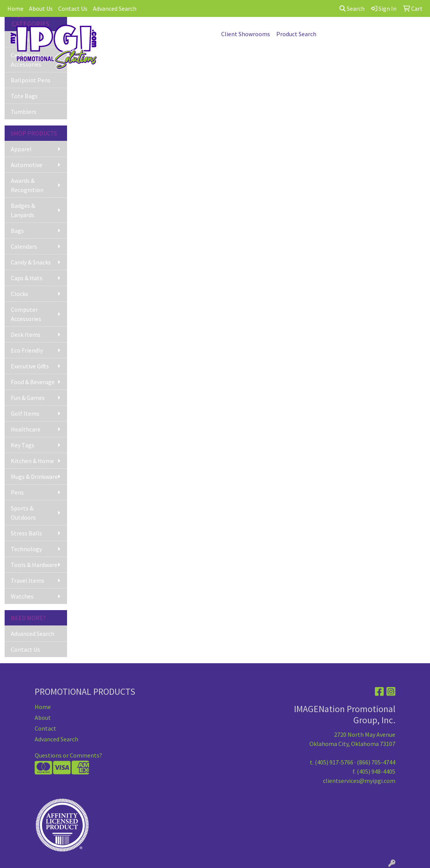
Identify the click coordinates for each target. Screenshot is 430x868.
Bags (17, 231)
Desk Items (26, 334)
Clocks (19, 294)
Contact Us (73, 8)
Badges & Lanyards (23, 210)
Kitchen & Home (32, 461)
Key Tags (23, 445)
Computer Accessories (26, 314)
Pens (17, 492)
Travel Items (28, 580)
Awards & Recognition (27, 185)
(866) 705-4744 (376, 762)
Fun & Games (28, 398)
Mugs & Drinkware (34, 477)
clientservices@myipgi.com (359, 781)
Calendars (24, 246)
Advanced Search (115, 8)
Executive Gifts (30, 366)
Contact (45, 728)
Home (15, 8)
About (43, 717)
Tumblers (24, 112)
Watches (22, 596)
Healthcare (26, 429)
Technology (26, 549)
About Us (41, 8)
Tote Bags (24, 96)
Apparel (21, 149)
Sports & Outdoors (23, 513)
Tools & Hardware (34, 565)
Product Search (296, 34)
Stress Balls (26, 533)
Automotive (27, 165)
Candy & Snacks (31, 262)
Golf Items (25, 413)
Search (352, 8)
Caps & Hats (27, 278)
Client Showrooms (246, 34)
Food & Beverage (33, 382)
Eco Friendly (27, 350)
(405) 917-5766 (334, 762)
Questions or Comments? (68, 755)
